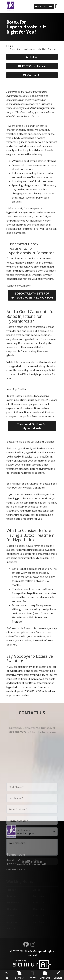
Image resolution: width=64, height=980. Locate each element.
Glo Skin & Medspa (31, 951)
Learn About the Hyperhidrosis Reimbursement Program (32, 649)
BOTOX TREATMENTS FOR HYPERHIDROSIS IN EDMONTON (32, 327)
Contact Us (32, 75)
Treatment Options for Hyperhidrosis (32, 457)
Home (10, 46)
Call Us (32, 57)
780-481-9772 (33, 722)
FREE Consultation (32, 66)
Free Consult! (44, 6)
